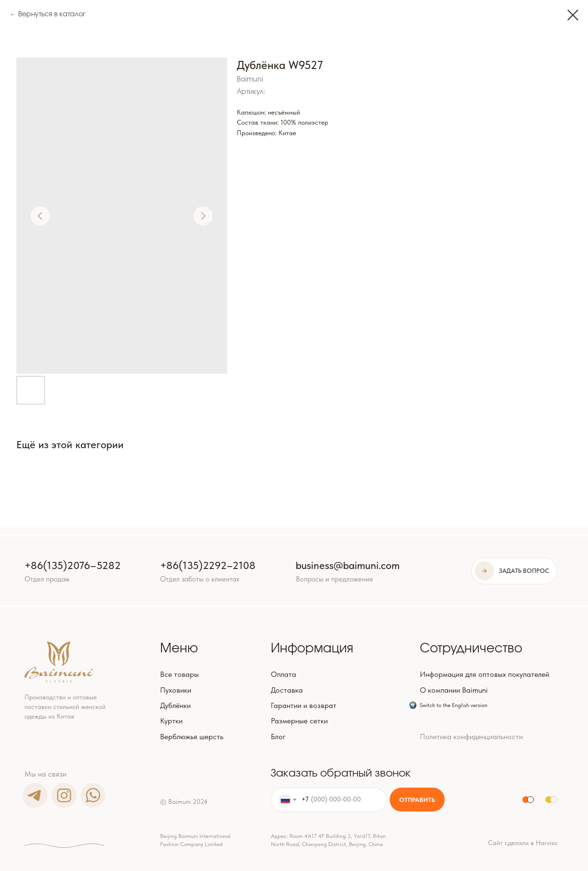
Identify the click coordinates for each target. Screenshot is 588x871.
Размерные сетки (299, 721)
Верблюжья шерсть (192, 737)
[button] (514, 571)
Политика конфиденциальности (471, 737)
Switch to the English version (454, 705)
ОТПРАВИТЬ (417, 800)
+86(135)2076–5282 (73, 565)
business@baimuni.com (348, 565)
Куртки (171, 721)
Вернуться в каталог (52, 14)
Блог (278, 737)
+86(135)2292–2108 (208, 565)
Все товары (179, 674)
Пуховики (176, 690)
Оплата (283, 674)
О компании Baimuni (454, 690)
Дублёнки (175, 705)
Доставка (287, 690)
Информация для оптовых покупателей (484, 674)
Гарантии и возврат (304, 705)
